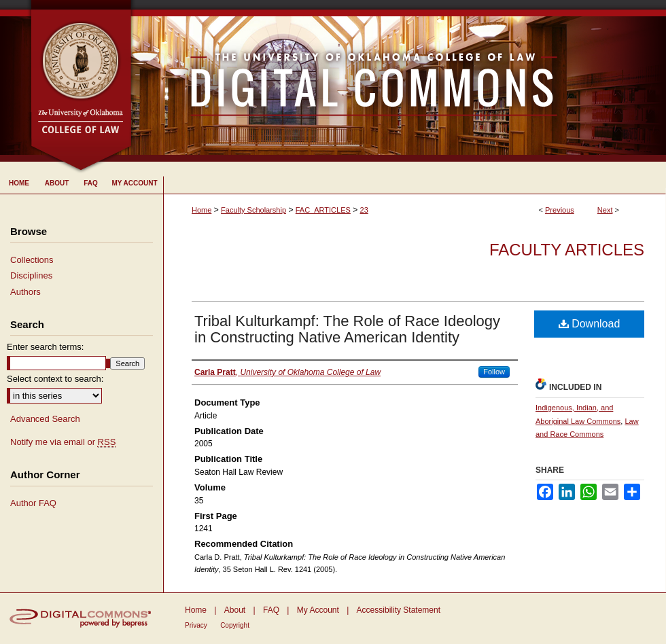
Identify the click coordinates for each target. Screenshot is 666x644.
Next (605, 210)
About (235, 610)
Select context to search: (55, 379)
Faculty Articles (567, 250)
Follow (494, 372)
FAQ (271, 610)
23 (364, 210)
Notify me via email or (63, 442)
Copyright (235, 625)
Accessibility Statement (399, 610)
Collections (32, 260)
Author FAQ (33, 503)
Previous (560, 210)
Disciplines (31, 275)
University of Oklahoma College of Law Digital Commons (399, 81)
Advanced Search (45, 419)
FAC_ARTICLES (323, 210)
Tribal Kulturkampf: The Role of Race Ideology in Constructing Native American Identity (347, 329)
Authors (25, 292)
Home (201, 210)
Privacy (196, 625)
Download (590, 324)
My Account (318, 610)
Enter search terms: (45, 347)
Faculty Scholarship (253, 210)
